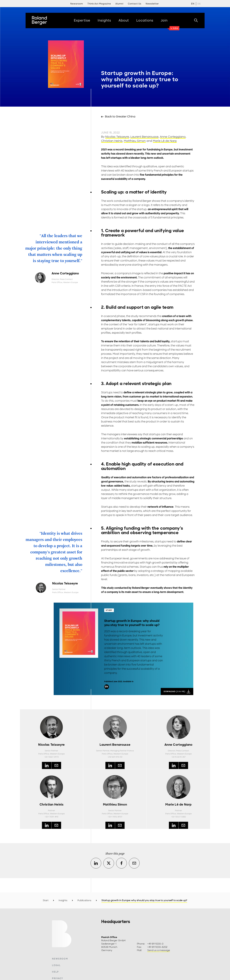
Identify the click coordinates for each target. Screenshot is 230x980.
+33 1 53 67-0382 (178, 817)
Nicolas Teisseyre (117, 137)
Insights (63, 900)
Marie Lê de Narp (165, 141)
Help (55, 972)
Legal (56, 965)
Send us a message (159, 950)
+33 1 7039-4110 (52, 817)
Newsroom (60, 959)
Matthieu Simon (135, 141)
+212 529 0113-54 (115, 757)
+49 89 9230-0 (155, 944)
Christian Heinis (112, 141)
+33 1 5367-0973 (51, 757)
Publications (84, 900)
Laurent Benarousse (144, 137)
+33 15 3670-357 (178, 757)
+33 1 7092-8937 (115, 817)
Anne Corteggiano (173, 137)
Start (46, 900)
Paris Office (57, 282)
